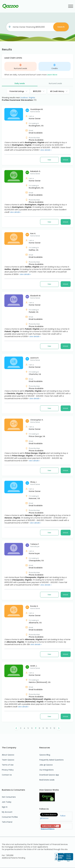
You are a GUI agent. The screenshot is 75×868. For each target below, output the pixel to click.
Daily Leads (20, 83)
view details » (46, 204)
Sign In (5, 807)
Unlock (66, 213)
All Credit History (57, 91)
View (50, 213)
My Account (7, 812)
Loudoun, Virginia (28, 98)
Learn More (52, 75)
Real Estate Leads (47, 780)
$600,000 (37, 91)
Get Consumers (9, 797)
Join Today (7, 802)
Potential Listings (17, 91)
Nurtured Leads (20, 68)
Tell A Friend (7, 822)
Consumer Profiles (10, 817)
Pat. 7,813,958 (8, 855)
